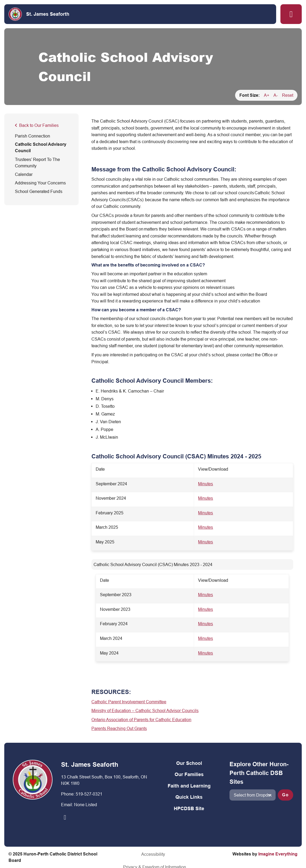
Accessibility (118, 854)
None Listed (86, 805)
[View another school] (253, 795)
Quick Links (189, 797)
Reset (288, 95)
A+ (267, 95)
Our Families (189, 774)
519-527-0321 (89, 794)
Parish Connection (33, 136)
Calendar (24, 174)
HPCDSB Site (189, 808)
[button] (291, 14)
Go (285, 795)
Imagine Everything (278, 854)
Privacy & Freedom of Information (168, 854)
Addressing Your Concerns (40, 183)
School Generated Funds (39, 191)
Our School (189, 763)
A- (276, 95)
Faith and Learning (189, 786)
